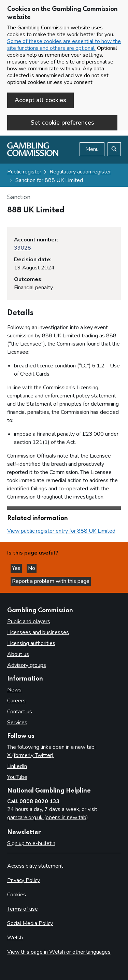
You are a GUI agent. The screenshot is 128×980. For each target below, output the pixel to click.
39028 (23, 248)
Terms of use (23, 909)
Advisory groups (27, 665)
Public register (24, 172)
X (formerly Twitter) (30, 755)
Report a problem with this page (51, 581)
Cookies (17, 895)
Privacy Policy (24, 880)
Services (17, 723)
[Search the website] (114, 149)
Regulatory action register (80, 172)
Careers (16, 701)
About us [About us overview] (18, 654)
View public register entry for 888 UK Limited (61, 531)
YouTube (17, 777)
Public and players (29, 621)
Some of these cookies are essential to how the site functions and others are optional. (64, 45)
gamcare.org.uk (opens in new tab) (48, 817)
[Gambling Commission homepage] (33, 154)
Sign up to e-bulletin (31, 843)
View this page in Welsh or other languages (59, 952)
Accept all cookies (40, 100)
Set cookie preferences (62, 123)
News (14, 690)
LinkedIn (17, 766)
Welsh (15, 938)
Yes (17, 568)
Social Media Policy (30, 923)
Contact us (20, 712)
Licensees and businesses (38, 632)
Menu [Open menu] (92, 149)
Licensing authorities (31, 643)
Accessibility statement (35, 866)
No (32, 568)
